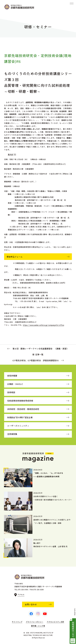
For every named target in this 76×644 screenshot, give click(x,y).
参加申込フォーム (15, 257)
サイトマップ (17, 622)
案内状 (10, 154)
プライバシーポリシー (35, 622)
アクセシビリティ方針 (55, 622)
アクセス (21, 595)
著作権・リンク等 (38, 626)
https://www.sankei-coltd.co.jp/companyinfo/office (43, 325)
